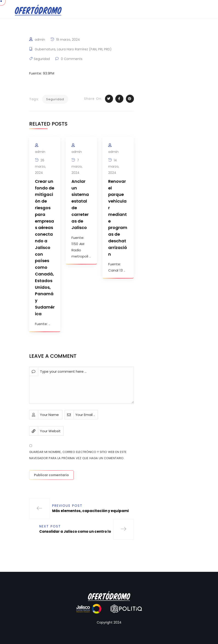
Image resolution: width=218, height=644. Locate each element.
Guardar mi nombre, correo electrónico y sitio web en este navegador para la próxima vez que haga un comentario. (78, 455)
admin (40, 40)
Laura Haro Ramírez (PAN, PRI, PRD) (84, 49)
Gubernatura (45, 49)
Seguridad (42, 59)
